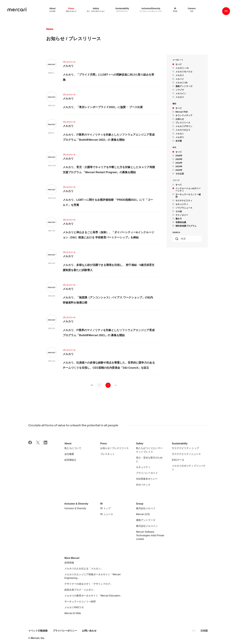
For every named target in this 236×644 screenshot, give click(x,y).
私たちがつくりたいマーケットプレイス (149, 450)
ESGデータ (178, 460)
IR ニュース (107, 514)
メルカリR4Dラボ (74, 607)
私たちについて (73, 448)
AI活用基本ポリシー (147, 479)
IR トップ (105, 508)
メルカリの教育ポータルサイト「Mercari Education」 (93, 596)
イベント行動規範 (38, 631)
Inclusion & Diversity (75, 508)
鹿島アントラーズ (146, 520)
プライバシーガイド (147, 473)
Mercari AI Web (73, 613)
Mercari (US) (143, 514)
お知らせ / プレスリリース (114, 448)
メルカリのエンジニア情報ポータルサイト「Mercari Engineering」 (92, 576)
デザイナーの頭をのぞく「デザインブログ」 (88, 584)
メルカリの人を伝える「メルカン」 (84, 569)
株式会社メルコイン (147, 526)
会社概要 (69, 454)
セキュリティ (143, 467)
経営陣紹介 (70, 460)
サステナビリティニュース (186, 454)
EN (194, 631)
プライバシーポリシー (65, 631)
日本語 (204, 631)
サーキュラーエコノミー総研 (80, 601)
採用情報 (69, 563)
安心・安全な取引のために (149, 459)
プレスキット (107, 454)
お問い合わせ (89, 631)
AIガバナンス (143, 485)
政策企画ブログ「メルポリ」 (80, 590)
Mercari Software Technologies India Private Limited (150, 535)
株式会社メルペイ (146, 508)
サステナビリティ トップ (185, 448)
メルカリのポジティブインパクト (189, 468)
